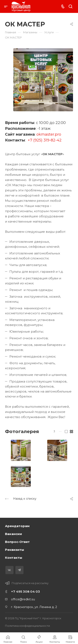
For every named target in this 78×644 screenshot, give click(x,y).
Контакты (14, 558)
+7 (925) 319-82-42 (45, 140)
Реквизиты (15, 550)
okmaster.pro (49, 134)
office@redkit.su (23, 599)
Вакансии (14, 534)
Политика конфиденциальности (27, 626)
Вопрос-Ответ (17, 542)
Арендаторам (17, 526)
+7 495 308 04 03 (25, 591)
